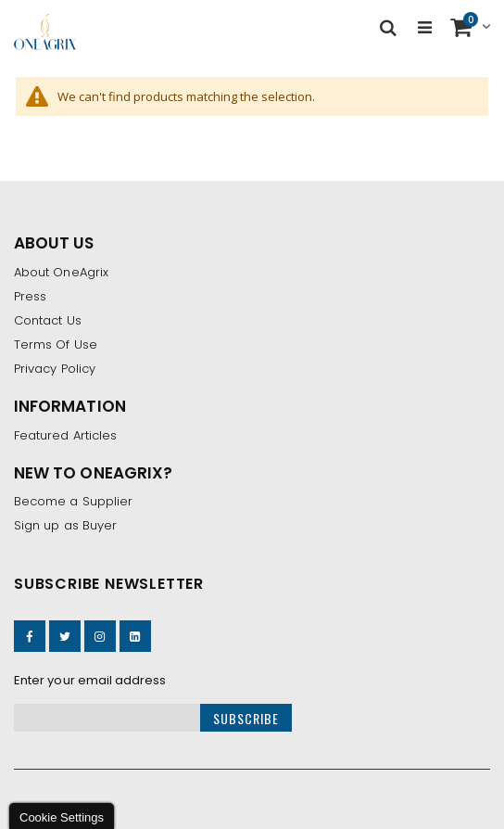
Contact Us (48, 320)
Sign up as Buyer (65, 525)
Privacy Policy (55, 369)
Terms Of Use (56, 344)
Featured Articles (65, 435)
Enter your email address (90, 680)
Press (30, 296)
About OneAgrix (61, 272)
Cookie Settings (62, 817)
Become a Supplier (73, 501)
